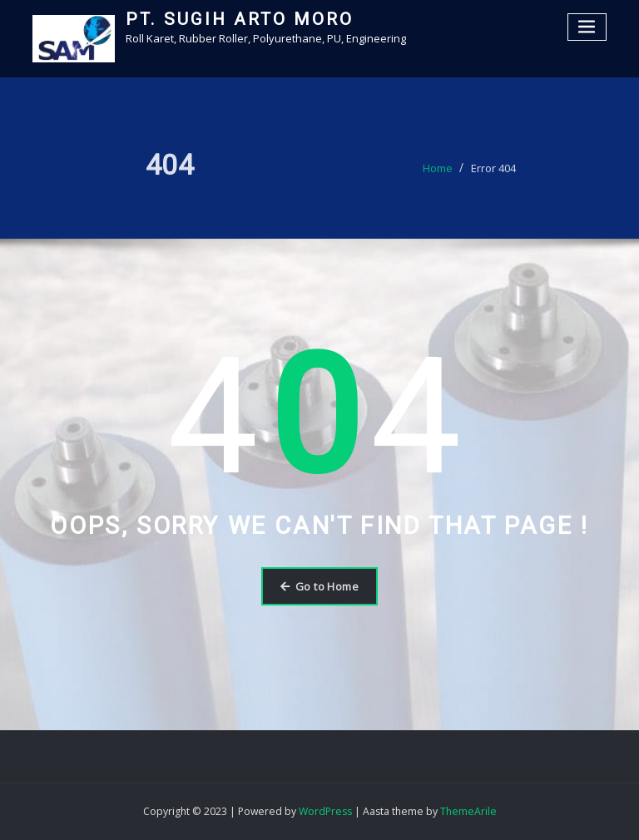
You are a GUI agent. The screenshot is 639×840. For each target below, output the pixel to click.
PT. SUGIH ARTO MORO (240, 19)
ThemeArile (468, 811)
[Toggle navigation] (587, 27)
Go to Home (319, 586)
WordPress (325, 811)
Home (438, 171)
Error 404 (493, 171)
